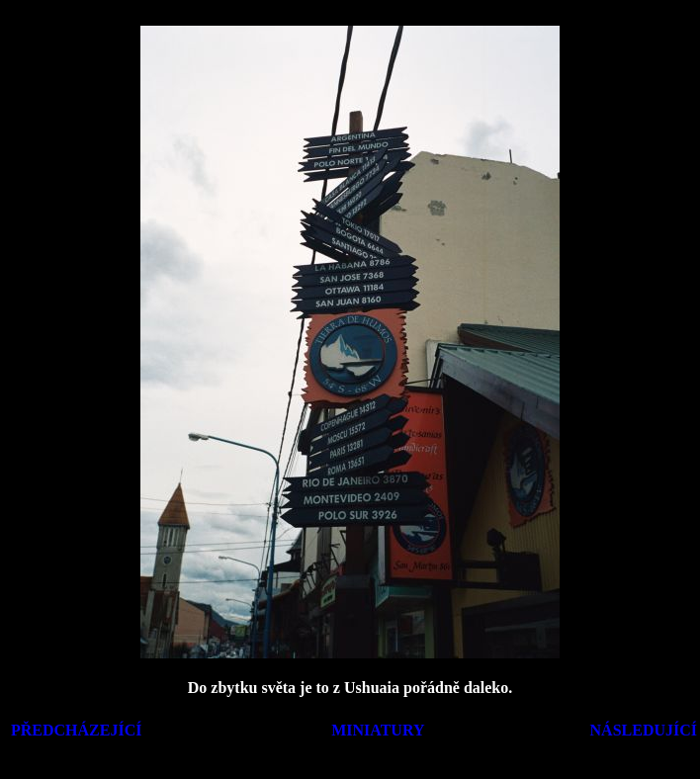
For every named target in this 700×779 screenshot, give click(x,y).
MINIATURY (378, 730)
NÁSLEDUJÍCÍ (644, 730)
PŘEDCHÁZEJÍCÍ (76, 730)
